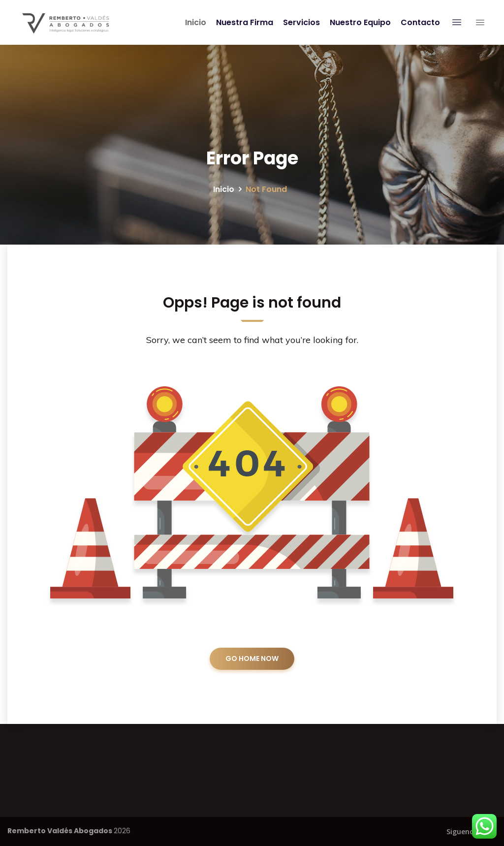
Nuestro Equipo (359, 22)
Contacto (419, 22)
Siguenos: (463, 831)
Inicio (194, 22)
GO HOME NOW (252, 658)
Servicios (300, 22)
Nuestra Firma (243, 22)
